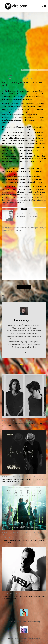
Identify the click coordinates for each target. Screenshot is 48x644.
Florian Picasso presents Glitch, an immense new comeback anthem (24, 639)
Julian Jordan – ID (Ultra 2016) (26, 217)
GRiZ (13, 296)
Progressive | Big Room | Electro (27, 532)
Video (21, 420)
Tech (4, 534)
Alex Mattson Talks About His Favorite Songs (24, 620)
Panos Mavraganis (23, 320)
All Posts (5, 79)
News (10, 420)
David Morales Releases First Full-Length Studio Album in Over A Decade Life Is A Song (22, 480)
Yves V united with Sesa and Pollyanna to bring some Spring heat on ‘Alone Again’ (24, 597)
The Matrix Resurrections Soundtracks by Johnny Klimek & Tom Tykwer (23, 541)
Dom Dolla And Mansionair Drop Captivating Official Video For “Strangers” (23, 424)
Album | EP (6, 476)
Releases (16, 79)
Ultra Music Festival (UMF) (30, 214)
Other (11, 79)
